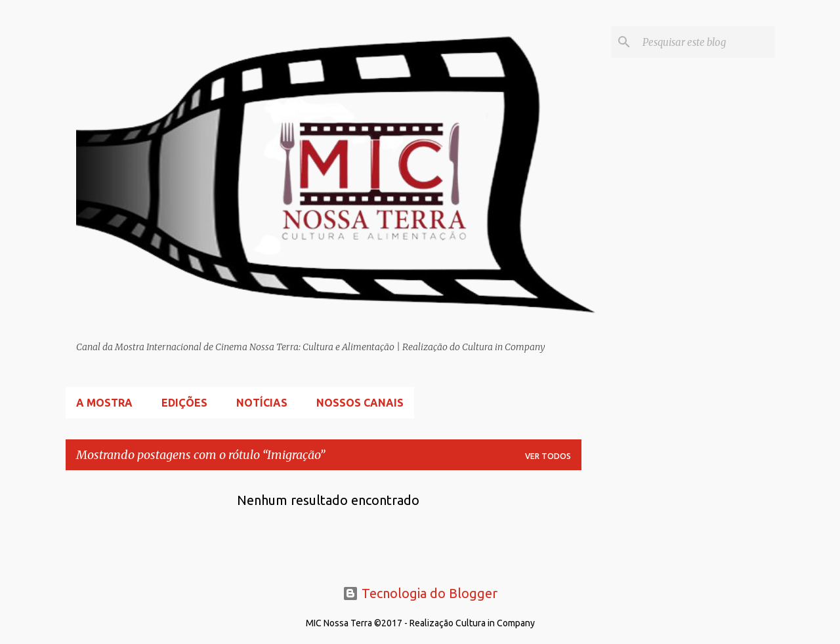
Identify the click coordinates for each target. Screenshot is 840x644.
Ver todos (548, 456)
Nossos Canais (360, 403)
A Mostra (104, 403)
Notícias (262, 403)
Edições (184, 403)
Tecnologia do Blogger (420, 593)
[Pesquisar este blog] (706, 42)
